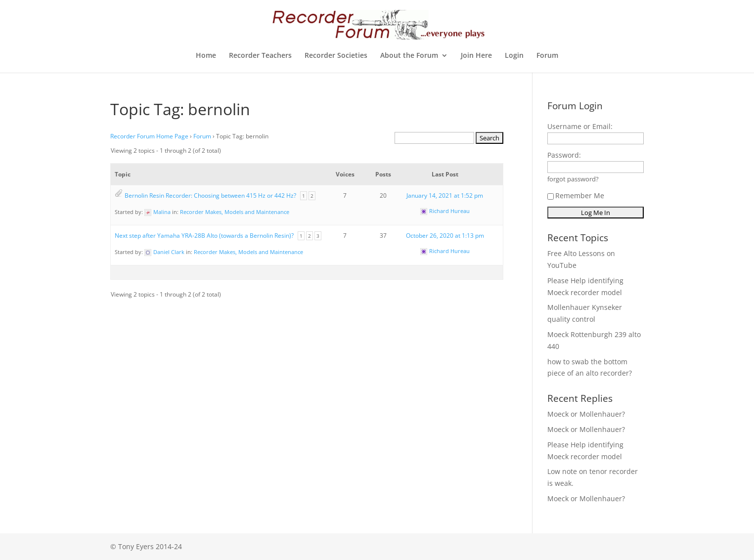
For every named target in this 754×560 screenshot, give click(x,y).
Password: (564, 155)
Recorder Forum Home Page (149, 136)
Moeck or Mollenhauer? (586, 414)
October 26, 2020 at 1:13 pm (445, 236)
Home (206, 56)
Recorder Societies (336, 56)
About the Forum (409, 56)
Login (514, 56)
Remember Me (576, 195)
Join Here (476, 56)
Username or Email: (580, 126)
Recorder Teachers (260, 56)
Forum (547, 56)
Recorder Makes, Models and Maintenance (235, 212)
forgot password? (573, 179)
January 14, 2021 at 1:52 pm (445, 195)
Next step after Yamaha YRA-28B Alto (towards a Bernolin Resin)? (204, 236)
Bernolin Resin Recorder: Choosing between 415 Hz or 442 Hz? (210, 195)
